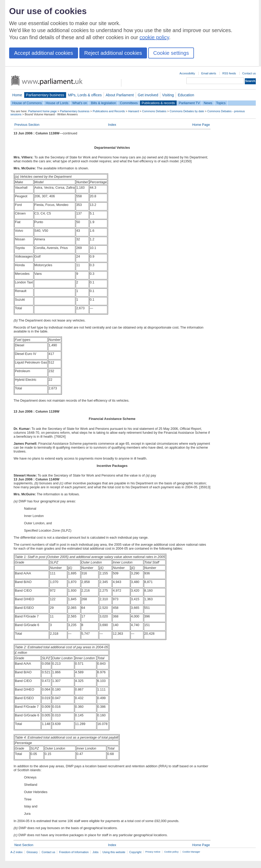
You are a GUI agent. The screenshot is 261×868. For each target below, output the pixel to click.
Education (186, 95)
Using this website (114, 852)
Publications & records (158, 103)
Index (112, 125)
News (208, 103)
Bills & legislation (103, 103)
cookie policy (154, 37)
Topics (221, 103)
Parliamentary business (45, 95)
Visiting (168, 95)
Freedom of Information (74, 852)
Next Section (24, 845)
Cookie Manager (191, 852)
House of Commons (27, 103)
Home (17, 95)
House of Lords (57, 103)
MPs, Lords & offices (85, 95)
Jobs (95, 852)
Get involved (148, 95)
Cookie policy (171, 852)
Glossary (32, 852)
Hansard (134, 111)
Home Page (201, 125)
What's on (80, 103)
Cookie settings (171, 53)
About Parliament (120, 95)
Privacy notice (153, 852)
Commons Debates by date (187, 111)
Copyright (135, 852)
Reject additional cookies (113, 53)
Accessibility (187, 73)
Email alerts (209, 73)
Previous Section (27, 125)
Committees (129, 103)
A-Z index (17, 852)
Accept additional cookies (44, 53)
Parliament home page (42, 111)
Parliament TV (189, 103)
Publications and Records (109, 111)
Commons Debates (154, 111)
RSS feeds (229, 73)
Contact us (249, 73)
